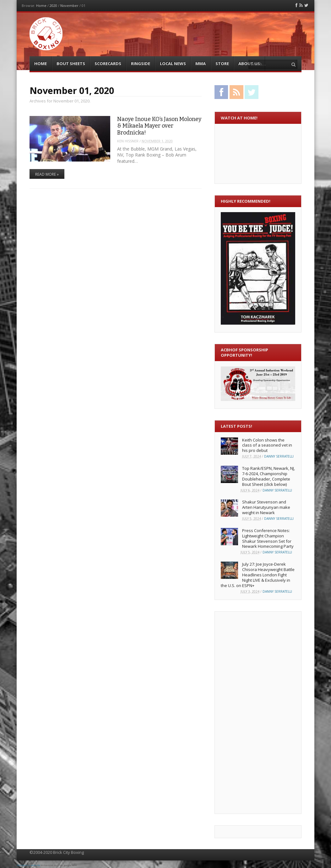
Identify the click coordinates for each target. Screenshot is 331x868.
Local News (173, 63)
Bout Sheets (71, 63)
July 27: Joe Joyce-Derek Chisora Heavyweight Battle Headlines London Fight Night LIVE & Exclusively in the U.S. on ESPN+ (258, 575)
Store (222, 63)
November (69, 5)
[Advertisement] (246, 712)
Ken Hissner (128, 141)
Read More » (47, 174)
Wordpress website (28, 865)
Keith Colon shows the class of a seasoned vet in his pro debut (267, 445)
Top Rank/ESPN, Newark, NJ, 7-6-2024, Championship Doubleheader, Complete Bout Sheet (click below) (269, 476)
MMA (201, 63)
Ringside (141, 63)
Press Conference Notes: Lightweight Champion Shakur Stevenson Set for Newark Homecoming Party (268, 538)
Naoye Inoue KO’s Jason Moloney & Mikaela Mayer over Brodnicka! (159, 126)
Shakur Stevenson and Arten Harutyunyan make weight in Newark (266, 507)
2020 (53, 5)
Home (41, 5)
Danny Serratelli (279, 456)
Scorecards (108, 63)
